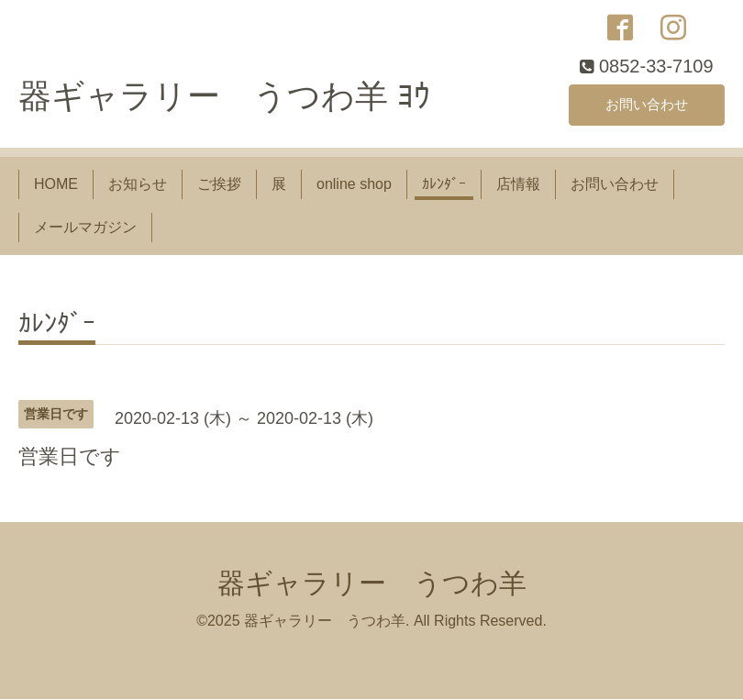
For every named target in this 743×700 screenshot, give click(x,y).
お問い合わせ (647, 105)
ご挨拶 (219, 186)
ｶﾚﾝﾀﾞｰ (444, 186)
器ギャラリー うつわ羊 (372, 585)
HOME (56, 186)
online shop (354, 186)
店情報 (518, 186)
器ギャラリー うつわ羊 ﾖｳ (224, 98)
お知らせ (138, 186)
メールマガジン (85, 228)
